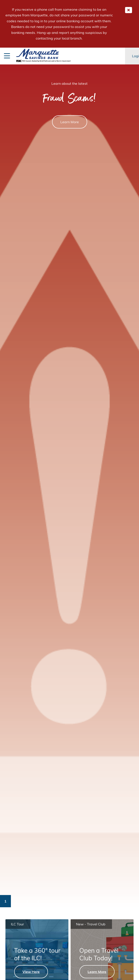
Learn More (70, 122)
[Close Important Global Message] (129, 10)
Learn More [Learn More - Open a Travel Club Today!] (97, 972)
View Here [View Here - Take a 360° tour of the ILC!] (31, 972)
